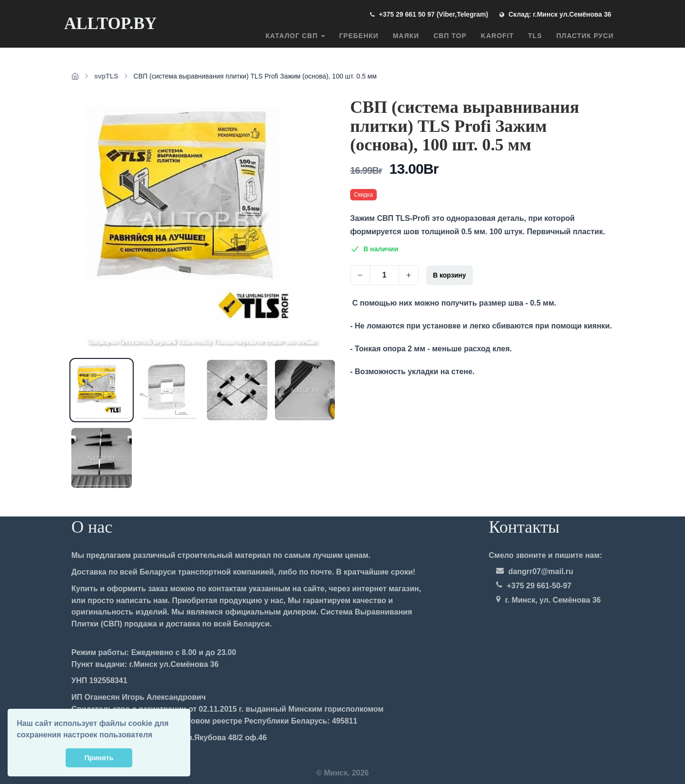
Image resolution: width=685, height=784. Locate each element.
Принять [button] (99, 758)
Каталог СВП (295, 36)
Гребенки (359, 36)
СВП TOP (450, 36)
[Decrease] (360, 275)
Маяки (406, 36)
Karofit (497, 36)
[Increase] (409, 275)
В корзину (450, 275)
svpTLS (106, 76)
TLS (535, 36)
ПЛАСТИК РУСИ (585, 36)
